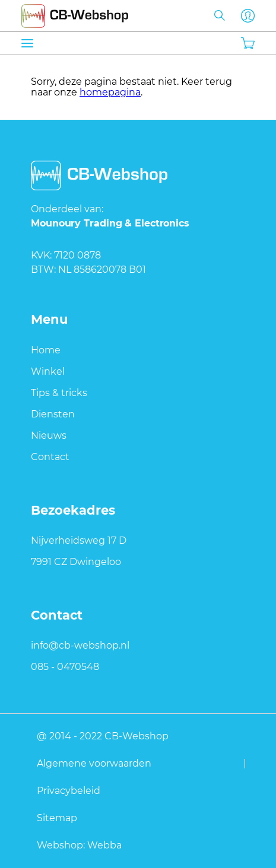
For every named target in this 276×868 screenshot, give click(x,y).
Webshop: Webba (79, 845)
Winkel (48, 371)
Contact (50, 457)
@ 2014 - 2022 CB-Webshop (103, 736)
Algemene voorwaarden (94, 763)
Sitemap (57, 818)
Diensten (53, 414)
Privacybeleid (69, 790)
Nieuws (49, 435)
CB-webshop (75, 14)
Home (46, 350)
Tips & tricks (59, 393)
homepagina (110, 92)
